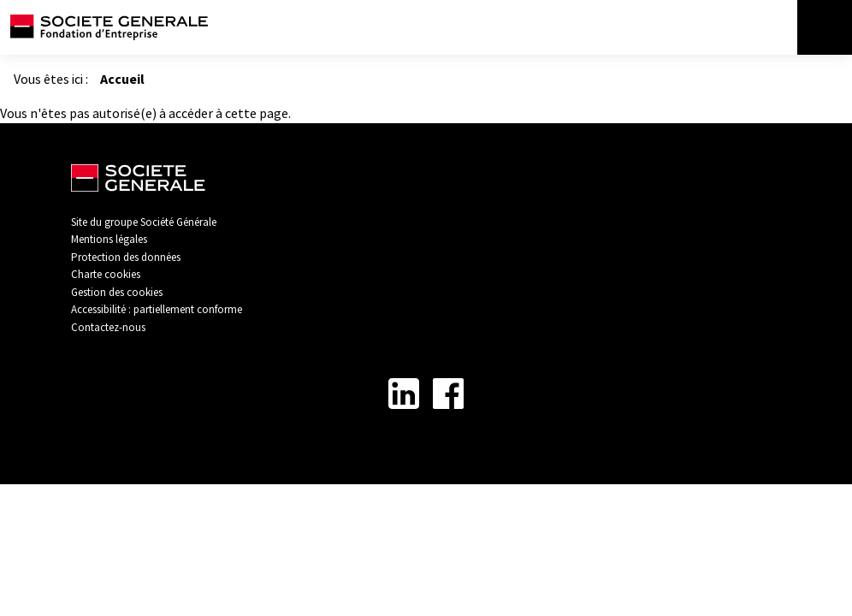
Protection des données (126, 257)
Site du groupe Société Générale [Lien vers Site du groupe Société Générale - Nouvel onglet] (144, 222)
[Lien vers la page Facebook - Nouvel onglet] (448, 394)
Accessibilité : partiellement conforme (157, 309)
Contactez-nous (108, 327)
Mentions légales (109, 239)
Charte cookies (106, 274)
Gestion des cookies (117, 292)
